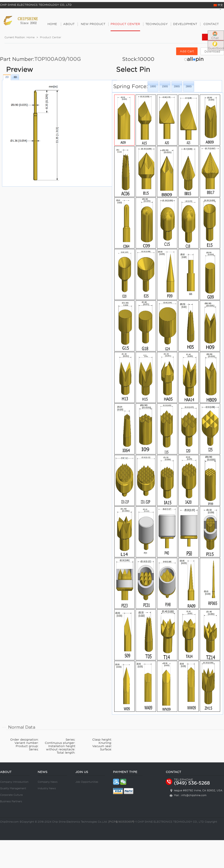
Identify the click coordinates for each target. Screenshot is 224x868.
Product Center (51, 37)
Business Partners (11, 801)
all (190, 59)
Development (185, 24)
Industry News (47, 788)
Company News (48, 782)
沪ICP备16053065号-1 (122, 822)
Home (52, 24)
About (69, 24)
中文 (218, 5)
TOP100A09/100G (58, 59)
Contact (211, 24)
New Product (93, 24)
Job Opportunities (87, 782)
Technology (157, 24)
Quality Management (13, 788)
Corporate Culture (11, 795)
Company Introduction (14, 782)
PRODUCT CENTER (125, 24)
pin (200, 59)
